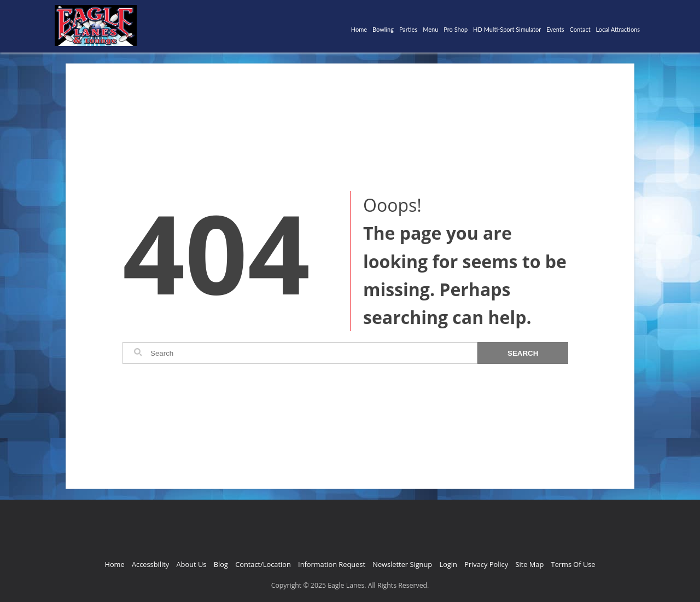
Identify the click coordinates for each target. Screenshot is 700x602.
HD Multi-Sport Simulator (507, 29)
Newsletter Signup (402, 564)
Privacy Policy (486, 564)
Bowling (383, 29)
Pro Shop (456, 29)
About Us (192, 564)
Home (359, 29)
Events (555, 29)
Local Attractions (618, 29)
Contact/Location (263, 564)
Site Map (529, 564)
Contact (580, 29)
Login (448, 564)
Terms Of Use (573, 564)
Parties (408, 29)
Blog (221, 564)
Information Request (332, 564)
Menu (430, 29)
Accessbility (150, 564)
